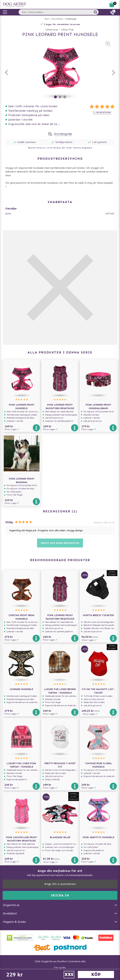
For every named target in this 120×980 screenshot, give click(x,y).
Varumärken (57, 19)
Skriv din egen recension (60, 543)
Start (47, 19)
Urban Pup (67, 30)
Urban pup (71, 19)
